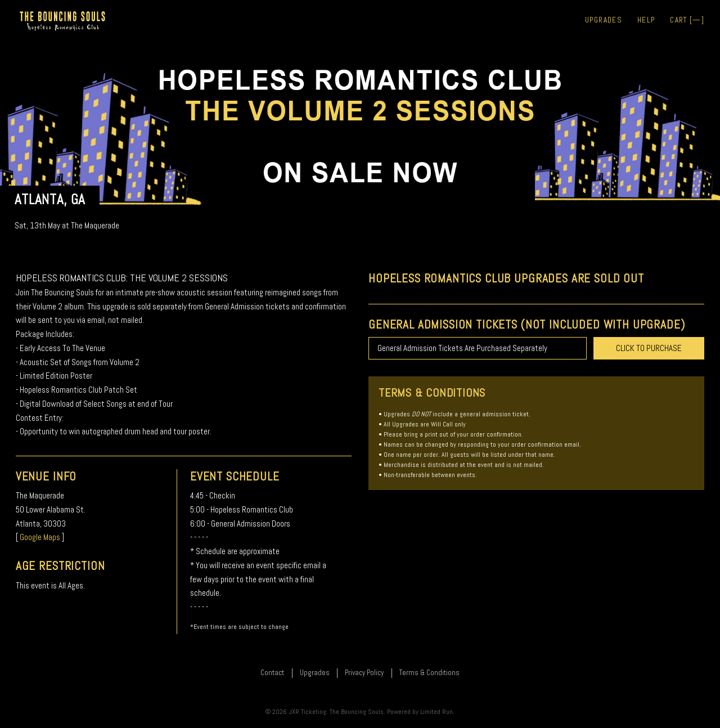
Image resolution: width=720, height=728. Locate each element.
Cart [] (687, 20)
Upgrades (604, 20)
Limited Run (436, 712)
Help (646, 20)
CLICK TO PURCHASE (649, 348)
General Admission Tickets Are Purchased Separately (462, 348)
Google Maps (40, 537)
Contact (272, 673)
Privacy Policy (364, 673)
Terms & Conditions (429, 673)
